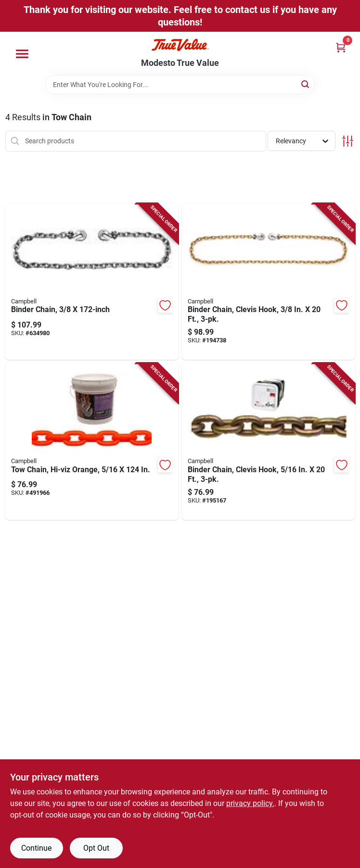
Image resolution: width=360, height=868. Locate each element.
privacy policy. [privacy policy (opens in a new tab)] (250, 803)
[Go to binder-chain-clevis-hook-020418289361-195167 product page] (269, 441)
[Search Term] (180, 85)
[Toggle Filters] (348, 141)
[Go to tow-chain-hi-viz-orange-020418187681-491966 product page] (92, 441)
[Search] (306, 84)
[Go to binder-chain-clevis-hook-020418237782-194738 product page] (269, 282)
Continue (36, 848)
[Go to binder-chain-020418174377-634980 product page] (92, 282)
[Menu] (22, 54)
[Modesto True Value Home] (180, 45)
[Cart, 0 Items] (341, 47)
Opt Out (96, 848)
